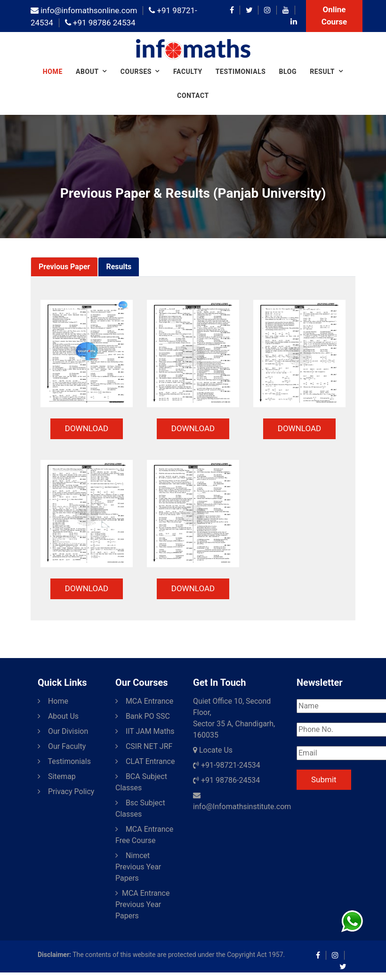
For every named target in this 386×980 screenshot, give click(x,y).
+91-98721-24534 (227, 765)
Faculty (188, 72)
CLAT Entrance (145, 761)
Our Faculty (62, 746)
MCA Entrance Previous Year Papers (142, 904)
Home (53, 72)
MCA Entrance (144, 701)
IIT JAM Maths (145, 731)
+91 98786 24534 (100, 23)
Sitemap (57, 776)
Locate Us (213, 750)
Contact (193, 96)
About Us (58, 716)
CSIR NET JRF (144, 746)
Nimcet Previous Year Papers (138, 867)
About (87, 72)
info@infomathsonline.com (84, 10)
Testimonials (241, 72)
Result (322, 72)
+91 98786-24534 (226, 780)
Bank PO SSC (143, 716)
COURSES (136, 72)
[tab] (64, 267)
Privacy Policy (66, 791)
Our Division (63, 731)
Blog (288, 72)
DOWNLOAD (87, 428)
